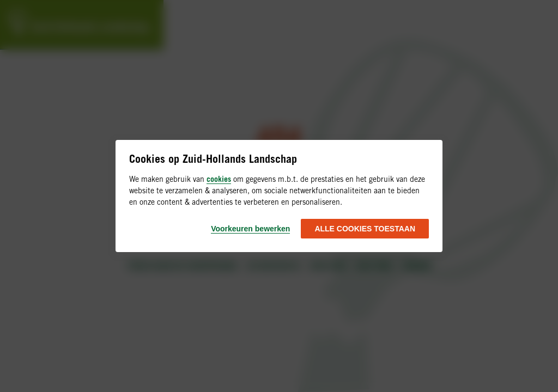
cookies (219, 179)
